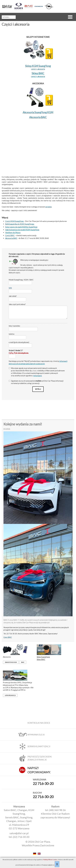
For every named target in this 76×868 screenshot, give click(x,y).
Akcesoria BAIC (11, 238)
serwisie (48, 207)
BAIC (23, 662)
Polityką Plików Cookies (50, 860)
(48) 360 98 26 (57, 810)
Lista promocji (10, 695)
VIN (10, 288)
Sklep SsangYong (43, 657)
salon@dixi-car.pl (19, 833)
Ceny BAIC (8, 637)
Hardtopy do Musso (13, 232)
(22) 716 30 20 (21, 837)
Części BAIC (10, 235)
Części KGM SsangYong (14, 221)
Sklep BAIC (41, 659)
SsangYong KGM (11, 662)
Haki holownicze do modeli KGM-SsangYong (22, 230)
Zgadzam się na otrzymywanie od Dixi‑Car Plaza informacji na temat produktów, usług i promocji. (36, 382)
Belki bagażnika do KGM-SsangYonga (20, 224)
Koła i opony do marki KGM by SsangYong (21, 227)
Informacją (38, 376)
